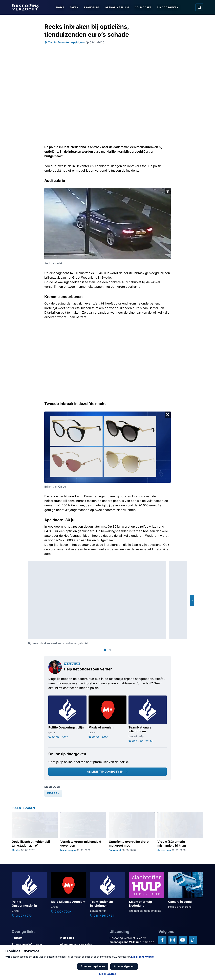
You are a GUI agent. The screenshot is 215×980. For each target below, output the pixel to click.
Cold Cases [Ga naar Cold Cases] (143, 7)
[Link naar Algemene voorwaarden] (83, 944)
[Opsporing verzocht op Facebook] (162, 940)
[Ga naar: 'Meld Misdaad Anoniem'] (68, 893)
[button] (192, 600)
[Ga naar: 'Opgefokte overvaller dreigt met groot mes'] (132, 832)
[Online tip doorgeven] (107, 772)
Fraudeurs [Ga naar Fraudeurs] (92, 7)
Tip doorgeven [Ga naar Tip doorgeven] (168, 7)
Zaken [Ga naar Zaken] (74, 7)
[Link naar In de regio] (83, 938)
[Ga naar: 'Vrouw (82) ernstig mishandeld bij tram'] (180, 832)
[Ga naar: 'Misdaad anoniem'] (108, 717)
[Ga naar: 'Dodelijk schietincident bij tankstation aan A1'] (35, 832)
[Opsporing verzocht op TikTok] (193, 940)
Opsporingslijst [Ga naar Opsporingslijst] (117, 7)
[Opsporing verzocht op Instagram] (173, 940)
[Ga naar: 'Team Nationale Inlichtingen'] (108, 895)
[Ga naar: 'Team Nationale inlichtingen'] (148, 719)
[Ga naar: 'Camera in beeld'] (186, 890)
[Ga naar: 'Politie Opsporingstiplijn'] (67, 717)
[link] (53, 793)
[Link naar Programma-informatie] (35, 944)
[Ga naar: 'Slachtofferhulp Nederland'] (147, 892)
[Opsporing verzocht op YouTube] (183, 940)
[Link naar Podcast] (35, 938)
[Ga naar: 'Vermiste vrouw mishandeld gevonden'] (83, 832)
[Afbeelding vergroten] (168, 191)
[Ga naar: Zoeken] (199, 7)
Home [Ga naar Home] (60, 7)
